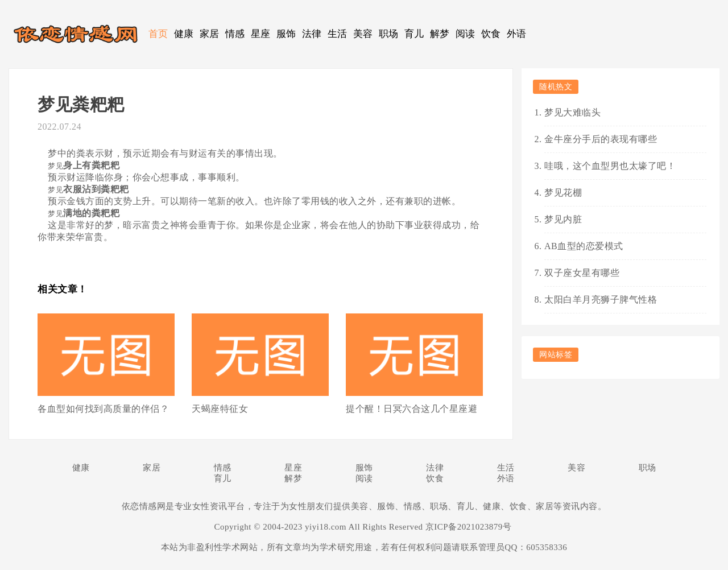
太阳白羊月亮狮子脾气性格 (601, 300)
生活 (338, 34)
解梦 (440, 34)
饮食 (491, 34)
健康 (184, 34)
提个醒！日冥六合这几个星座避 (411, 409)
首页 (158, 34)
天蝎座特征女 (220, 409)
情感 (235, 34)
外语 (517, 34)
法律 (312, 34)
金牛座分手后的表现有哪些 (601, 139)
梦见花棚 (563, 193)
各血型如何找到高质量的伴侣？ (103, 409)
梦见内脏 (563, 219)
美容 (363, 34)
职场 (389, 34)
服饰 (286, 34)
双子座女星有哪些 (582, 273)
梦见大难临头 (572, 112)
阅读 (466, 34)
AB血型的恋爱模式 (584, 246)
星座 (261, 34)
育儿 (414, 34)
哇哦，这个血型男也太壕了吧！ (610, 166)
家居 (210, 34)
